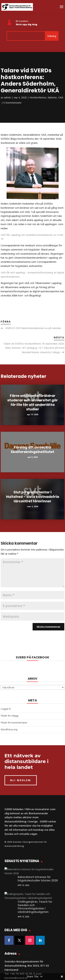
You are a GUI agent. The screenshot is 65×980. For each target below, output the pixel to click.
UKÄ (61, 97)
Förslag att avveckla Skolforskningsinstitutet (32, 450)
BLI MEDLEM (21, 780)
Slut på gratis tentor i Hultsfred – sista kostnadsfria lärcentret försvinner (33, 497)
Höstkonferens (38, 97)
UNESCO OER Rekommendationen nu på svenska (33, 328)
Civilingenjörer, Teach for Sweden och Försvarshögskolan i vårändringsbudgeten (35, 891)
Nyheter (52, 97)
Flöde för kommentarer (14, 723)
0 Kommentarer (12, 103)
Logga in (6, 709)
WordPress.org (9, 729)
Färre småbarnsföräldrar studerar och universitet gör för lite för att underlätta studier (32, 402)
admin (7, 97)
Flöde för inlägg (10, 716)
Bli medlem (22, 21)
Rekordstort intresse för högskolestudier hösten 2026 (38, 871)
